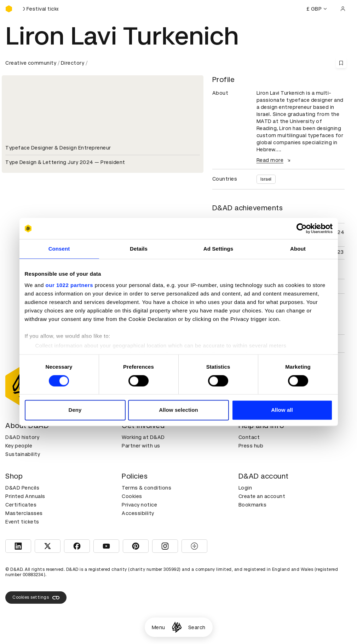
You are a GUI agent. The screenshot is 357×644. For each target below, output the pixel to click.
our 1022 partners (69, 285)
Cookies (132, 496)
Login (245, 488)
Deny (75, 410)
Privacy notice (139, 505)
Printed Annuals (25, 496)
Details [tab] (139, 249)
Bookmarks (253, 505)
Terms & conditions (146, 488)
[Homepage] (177, 627)
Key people (19, 446)
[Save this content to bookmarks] (341, 63)
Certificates (21, 505)
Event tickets (22, 522)
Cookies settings (36, 598)
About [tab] (298, 249)
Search (197, 627)
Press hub (251, 446)
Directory (73, 63)
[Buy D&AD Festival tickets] (41, 9)
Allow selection (178, 410)
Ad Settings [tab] (218, 249)
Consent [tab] (59, 249)
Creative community (31, 63)
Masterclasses (24, 513)
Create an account (262, 496)
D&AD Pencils (22, 488)
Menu (159, 627)
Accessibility (138, 513)
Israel (266, 179)
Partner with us (141, 446)
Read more (275, 160)
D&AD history (22, 437)
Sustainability (23, 454)
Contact (249, 437)
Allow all (282, 410)
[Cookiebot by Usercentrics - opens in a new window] (302, 228)
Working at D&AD (143, 437)
